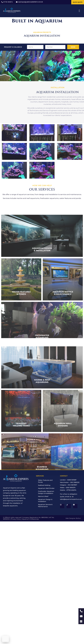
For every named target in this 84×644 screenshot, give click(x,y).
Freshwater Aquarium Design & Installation (46, 492)
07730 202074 (71, 490)
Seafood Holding (44, 485)
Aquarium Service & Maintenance (45, 505)
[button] (79, 11)
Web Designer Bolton (73, 518)
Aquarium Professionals (30, 519)
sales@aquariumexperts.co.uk (71, 499)
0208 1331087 (72, 480)
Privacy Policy (16, 519)
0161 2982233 (75, 482)
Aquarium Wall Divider (46, 488)
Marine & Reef (43, 496)
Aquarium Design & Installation (45, 500)
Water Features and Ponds (45, 481)
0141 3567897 (72, 485)
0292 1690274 (71, 488)
